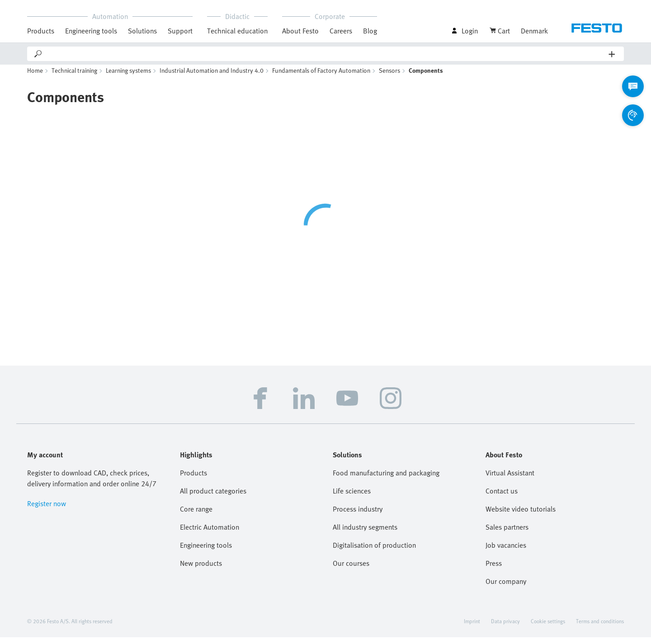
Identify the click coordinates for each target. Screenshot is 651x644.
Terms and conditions (600, 628)
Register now (47, 510)
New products (201, 570)
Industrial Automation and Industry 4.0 (212, 77)
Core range (196, 516)
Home (35, 77)
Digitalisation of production (374, 552)
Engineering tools (91, 31)
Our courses (351, 570)
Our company (506, 588)
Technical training (74, 77)
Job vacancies (506, 552)
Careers (341, 31)
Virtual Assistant (510, 479)
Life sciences (352, 498)
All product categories (213, 498)
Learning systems (128, 77)
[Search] (326, 54)
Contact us (502, 498)
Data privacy (505, 628)
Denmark (534, 31)
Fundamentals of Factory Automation (321, 77)
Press (494, 570)
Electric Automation (210, 534)
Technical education (237, 31)
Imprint (472, 628)
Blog (370, 31)
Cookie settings (548, 628)
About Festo (300, 31)
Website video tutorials (521, 516)
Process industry (358, 516)
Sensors (389, 77)
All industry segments (365, 534)
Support (180, 31)
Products (41, 31)
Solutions (142, 31)
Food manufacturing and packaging (386, 479)
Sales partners (507, 534)
